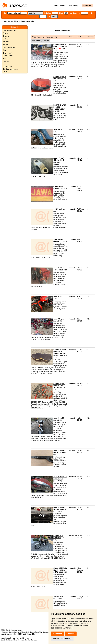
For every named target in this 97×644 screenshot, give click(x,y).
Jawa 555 (57, 130)
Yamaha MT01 (58, 597)
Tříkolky (6, 59)
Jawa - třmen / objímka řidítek (59, 159)
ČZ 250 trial (58, 209)
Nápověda (4, 632)
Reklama (31, 632)
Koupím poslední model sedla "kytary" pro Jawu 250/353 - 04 (60, 352)
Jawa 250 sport (59, 319)
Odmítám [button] (71, 634)
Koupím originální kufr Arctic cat (60, 78)
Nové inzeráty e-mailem (40, 41)
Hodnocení (18, 632)
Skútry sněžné (8, 56)
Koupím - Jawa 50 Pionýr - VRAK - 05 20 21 (60, 46)
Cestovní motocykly (10, 30)
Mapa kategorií (6, 638)
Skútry (5, 50)
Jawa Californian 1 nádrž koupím (60, 478)
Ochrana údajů (48, 632)
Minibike (6, 42)
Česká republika (11, 640)
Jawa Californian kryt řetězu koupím (60, 451)
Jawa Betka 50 (59, 418)
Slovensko (21, 640)
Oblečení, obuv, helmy (11, 69)
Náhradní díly (8, 66)
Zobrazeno (90, 37)
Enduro (5, 39)
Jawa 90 (56, 296)
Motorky (17, 21)
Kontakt (25, 632)
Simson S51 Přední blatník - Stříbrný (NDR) (60, 570)
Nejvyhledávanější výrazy (20, 638)
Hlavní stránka (8, 21)
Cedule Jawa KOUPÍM (58, 188)
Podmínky (39, 632)
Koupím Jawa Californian (58, 537)
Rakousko (34, 640)
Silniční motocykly (9, 47)
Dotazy (11, 632)
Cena (71, 37)
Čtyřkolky (6, 33)
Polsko (28, 640)
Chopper (6, 36)
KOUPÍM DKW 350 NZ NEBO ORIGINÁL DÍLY (60, 107)
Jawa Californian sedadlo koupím (59, 508)
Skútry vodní (7, 53)
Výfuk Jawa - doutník (58, 241)
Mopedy (6, 44)
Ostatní (5, 72)
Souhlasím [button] (58, 634)
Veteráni (6, 62)
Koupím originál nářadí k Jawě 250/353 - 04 (59, 386)
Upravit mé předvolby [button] (62, 638)
